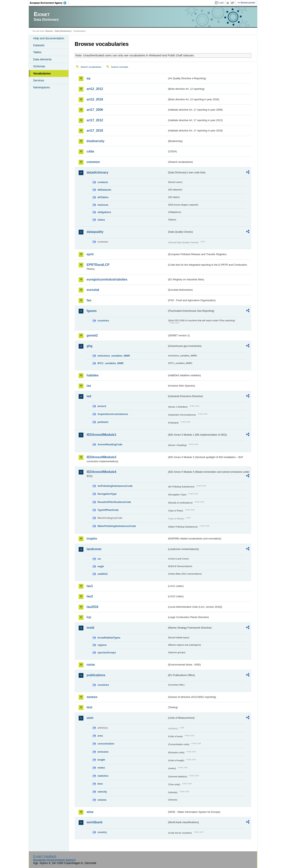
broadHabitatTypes (109, 638)
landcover (94, 549)
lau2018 (92, 607)
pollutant (103, 422)
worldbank (95, 822)
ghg (89, 346)
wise (90, 812)
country (102, 832)
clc (99, 559)
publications (96, 675)
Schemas (39, 66)
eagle (101, 566)
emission (103, 752)
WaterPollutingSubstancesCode (117, 526)
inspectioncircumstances (113, 414)
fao (89, 300)
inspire (92, 539)
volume (102, 800)
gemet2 (92, 335)
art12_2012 (95, 89)
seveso (92, 697)
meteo (101, 768)
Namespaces (42, 87)
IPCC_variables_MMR (111, 363)
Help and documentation (49, 38)
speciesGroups (107, 652)
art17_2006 (95, 110)
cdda (90, 151)
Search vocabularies (91, 67)
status (101, 220)
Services (39, 80)
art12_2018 (95, 99)
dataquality (95, 232)
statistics (103, 776)
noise (91, 665)
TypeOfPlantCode (108, 510)
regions (102, 645)
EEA (49, 3)
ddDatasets (104, 190)
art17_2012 (95, 120)
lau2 (90, 596)
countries (103, 321)
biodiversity (96, 141)
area (100, 736)
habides (93, 375)
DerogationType (107, 494)
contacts (103, 182)
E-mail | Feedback (45, 856)
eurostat (93, 290)
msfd (90, 628)
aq (88, 78)
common (93, 162)
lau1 (90, 586)
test (89, 707)
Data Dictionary (63, 31)
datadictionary (97, 172)
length (101, 760)
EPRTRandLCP (98, 265)
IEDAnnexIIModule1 (101, 435)
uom (90, 718)
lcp (89, 617)
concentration (106, 744)
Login (221, 3)
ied (89, 396)
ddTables (103, 197)
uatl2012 (103, 574)
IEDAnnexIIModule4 (101, 472)
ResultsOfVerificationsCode (114, 502)
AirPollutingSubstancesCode (115, 486)
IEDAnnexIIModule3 (101, 457)
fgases (92, 311)
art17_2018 (95, 131)
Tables (37, 52)
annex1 (102, 406)
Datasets (39, 45)
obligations (104, 212)
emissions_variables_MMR (114, 356)
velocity (102, 792)
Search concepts (120, 67)
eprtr (90, 254)
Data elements (42, 59)
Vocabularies (42, 73)
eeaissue (103, 205)
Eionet (49, 31)
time (100, 784)
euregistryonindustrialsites (107, 279)
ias (89, 386)
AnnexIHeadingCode (110, 444)
